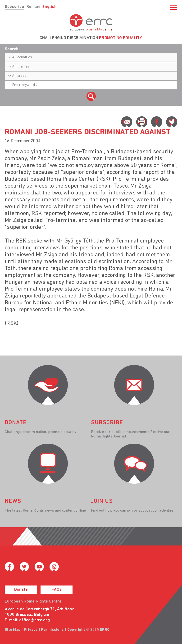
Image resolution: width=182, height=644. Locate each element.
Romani (33, 7)
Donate (21, 590)
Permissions (52, 630)
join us (102, 501)
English (50, 7)
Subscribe (14, 7)
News (13, 501)
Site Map (13, 630)
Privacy (31, 630)
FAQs (57, 590)
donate (16, 423)
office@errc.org (34, 620)
